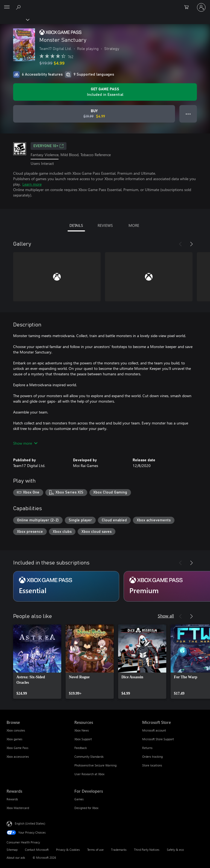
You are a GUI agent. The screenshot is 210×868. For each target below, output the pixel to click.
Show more (25, 443)
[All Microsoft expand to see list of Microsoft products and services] (7, 7)
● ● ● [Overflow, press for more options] (188, 114)
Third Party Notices (147, 850)
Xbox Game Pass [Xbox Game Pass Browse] (17, 748)
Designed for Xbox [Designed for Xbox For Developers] (86, 808)
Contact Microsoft (37, 850)
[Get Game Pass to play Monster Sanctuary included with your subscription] (105, 92)
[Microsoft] (105, 4)
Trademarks (119, 850)
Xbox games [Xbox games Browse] (14, 739)
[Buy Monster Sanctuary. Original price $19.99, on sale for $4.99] (94, 114)
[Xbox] (14, 19)
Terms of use (95, 850)
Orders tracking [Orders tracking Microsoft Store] (152, 756)
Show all (166, 616)
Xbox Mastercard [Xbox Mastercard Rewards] (18, 808)
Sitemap (12, 850)
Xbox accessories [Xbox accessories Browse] (18, 756)
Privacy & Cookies (68, 850)
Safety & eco (175, 850)
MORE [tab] (134, 225)
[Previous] (180, 244)
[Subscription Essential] (66, 586)
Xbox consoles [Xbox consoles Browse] (16, 730)
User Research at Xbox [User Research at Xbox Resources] (89, 774)
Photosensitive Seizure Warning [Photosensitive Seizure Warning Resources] (95, 765)
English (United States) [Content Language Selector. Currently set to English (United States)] (30, 823)
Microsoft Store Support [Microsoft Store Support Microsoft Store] (158, 739)
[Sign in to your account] (201, 7)
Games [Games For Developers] (79, 799)
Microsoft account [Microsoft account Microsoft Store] (154, 730)
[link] (37, 662)
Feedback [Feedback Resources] (81, 748)
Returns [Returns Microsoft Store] (147, 748)
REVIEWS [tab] (105, 225)
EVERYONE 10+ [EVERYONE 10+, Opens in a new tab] (49, 146)
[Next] (191, 244)
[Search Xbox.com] (19, 7)
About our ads (16, 857)
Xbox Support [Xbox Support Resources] (83, 739)
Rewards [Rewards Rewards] (12, 799)
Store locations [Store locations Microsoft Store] (152, 765)
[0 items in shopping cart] (188, 7)
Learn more (32, 184)
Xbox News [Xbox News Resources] (82, 730)
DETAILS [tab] (76, 225)
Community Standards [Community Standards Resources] (89, 756)
